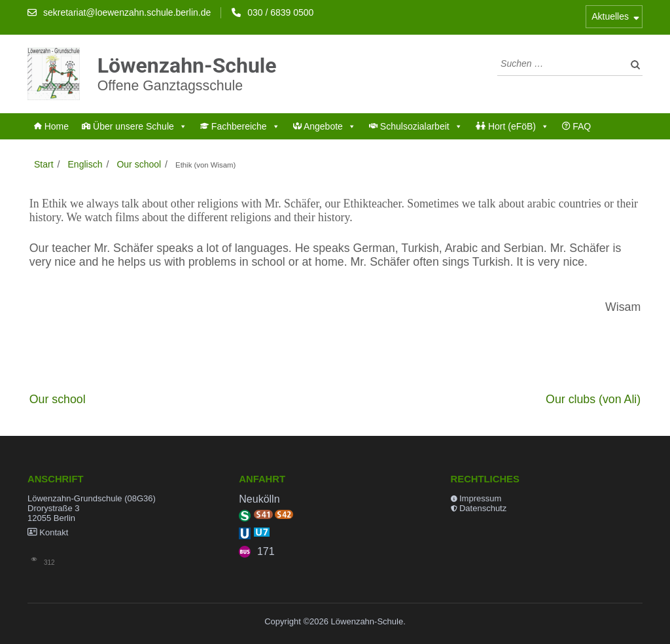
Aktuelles (610, 16)
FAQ (576, 126)
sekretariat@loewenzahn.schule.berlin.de (127, 12)
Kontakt (54, 532)
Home (51, 126)
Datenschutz (483, 508)
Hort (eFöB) (512, 126)
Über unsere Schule (134, 126)
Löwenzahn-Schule (187, 65)
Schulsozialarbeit (416, 126)
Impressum (480, 498)
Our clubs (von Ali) (593, 399)
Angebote (325, 126)
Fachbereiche (240, 126)
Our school (58, 399)
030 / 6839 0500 (280, 12)
